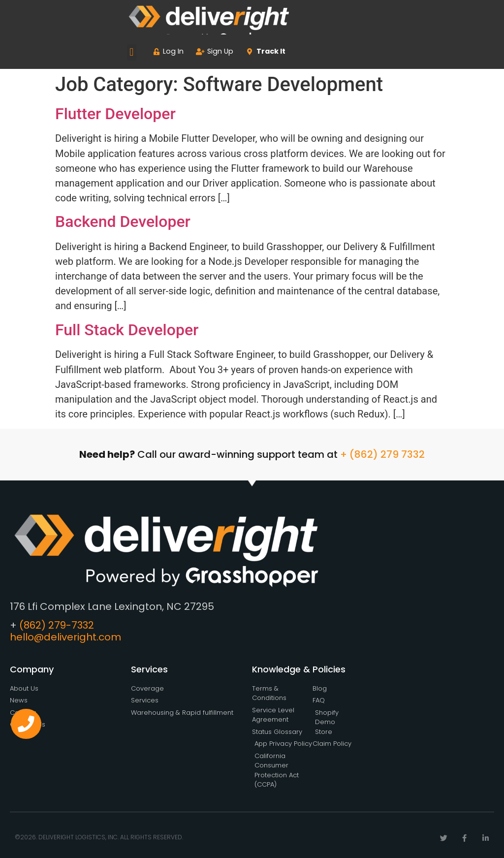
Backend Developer (123, 222)
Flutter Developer (115, 114)
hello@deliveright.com (65, 637)
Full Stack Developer (127, 330)
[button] (132, 52)
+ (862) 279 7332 (382, 454)
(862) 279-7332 (57, 625)
